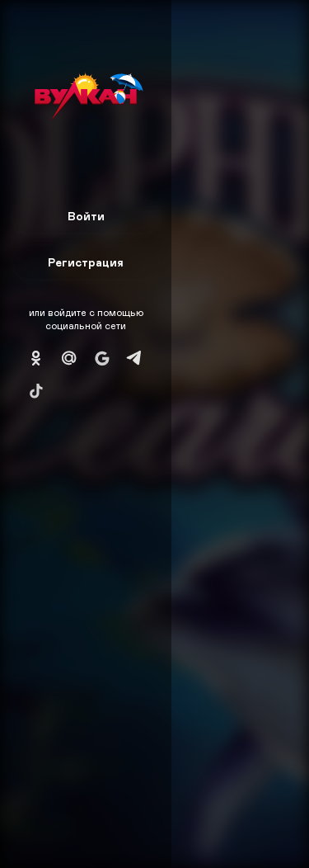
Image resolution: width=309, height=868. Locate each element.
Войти (86, 216)
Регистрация (86, 262)
